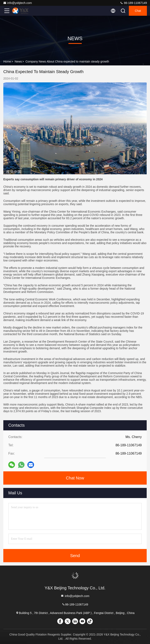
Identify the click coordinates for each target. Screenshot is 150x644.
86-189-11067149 (133, 3)
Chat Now (75, 478)
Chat (138, 11)
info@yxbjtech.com (17, 3)
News (18, 61)
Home (7, 61)
